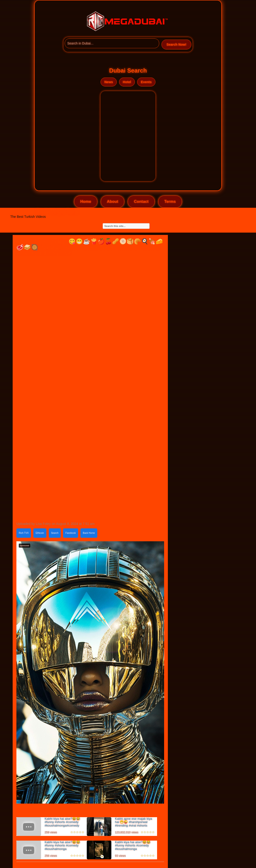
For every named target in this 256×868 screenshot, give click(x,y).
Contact (141, 202)
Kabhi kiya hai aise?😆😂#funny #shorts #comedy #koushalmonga (62, 846)
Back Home (89, 533)
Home (86, 202)
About (113, 202)
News (109, 82)
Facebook (71, 533)
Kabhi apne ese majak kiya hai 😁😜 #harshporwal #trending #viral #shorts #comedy (134, 824)
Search (55, 533)
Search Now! (176, 45)
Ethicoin (40, 533)
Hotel (127, 82)
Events (146, 82)
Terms (170, 202)
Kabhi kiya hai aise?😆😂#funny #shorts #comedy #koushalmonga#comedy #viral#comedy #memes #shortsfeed (62, 826)
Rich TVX (24, 533)
